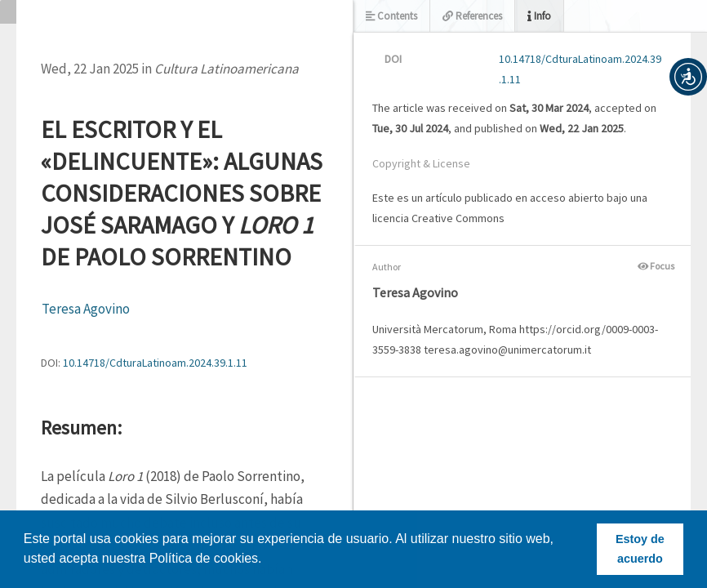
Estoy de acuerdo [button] (640, 549)
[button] (688, 77)
